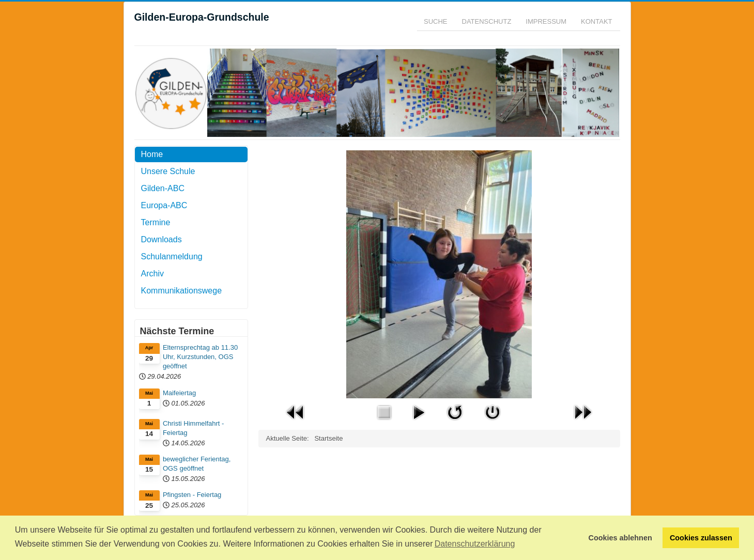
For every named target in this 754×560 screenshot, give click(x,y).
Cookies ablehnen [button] (620, 538)
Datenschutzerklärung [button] (475, 544)
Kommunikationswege (182, 291)
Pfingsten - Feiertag (192, 495)
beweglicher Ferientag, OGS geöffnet (197, 464)
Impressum (546, 21)
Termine (156, 222)
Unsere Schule (168, 171)
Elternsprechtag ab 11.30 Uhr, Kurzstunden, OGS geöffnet (200, 357)
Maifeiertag (179, 393)
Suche (436, 21)
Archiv (152, 274)
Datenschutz (487, 21)
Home (152, 154)
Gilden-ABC (163, 188)
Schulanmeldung (172, 256)
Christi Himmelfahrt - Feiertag (193, 428)
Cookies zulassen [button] (701, 538)
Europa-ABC (164, 205)
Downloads (161, 239)
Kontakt (596, 21)
